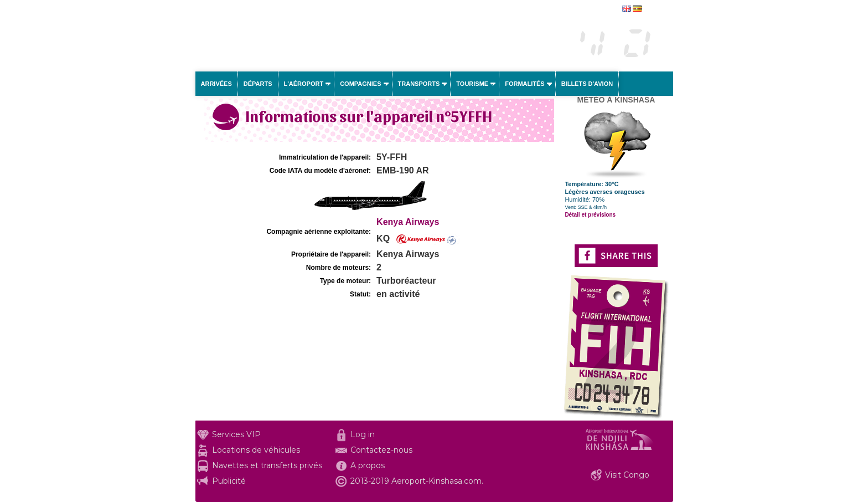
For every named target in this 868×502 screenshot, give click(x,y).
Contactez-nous (381, 450)
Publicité (229, 481)
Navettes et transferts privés (267, 465)
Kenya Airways (408, 222)
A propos (368, 465)
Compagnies (360, 84)
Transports (419, 84)
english (654, 9)
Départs (258, 84)
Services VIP (236, 434)
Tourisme (472, 84)
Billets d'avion (587, 84)
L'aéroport (304, 84)
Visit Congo (627, 475)
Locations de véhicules (256, 450)
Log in (363, 434)
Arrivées (216, 84)
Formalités (525, 84)
